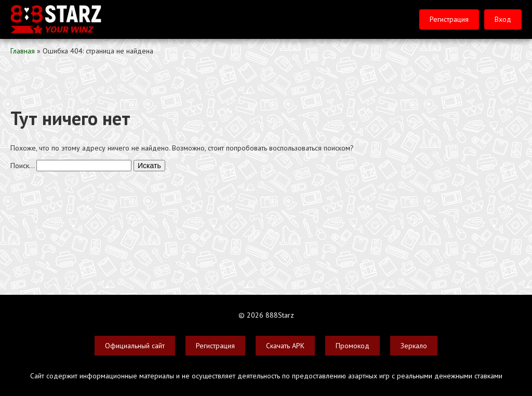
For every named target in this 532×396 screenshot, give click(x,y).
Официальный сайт (135, 346)
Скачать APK (285, 346)
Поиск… (22, 166)
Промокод (353, 346)
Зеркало (414, 346)
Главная (23, 51)
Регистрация (449, 19)
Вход (503, 19)
